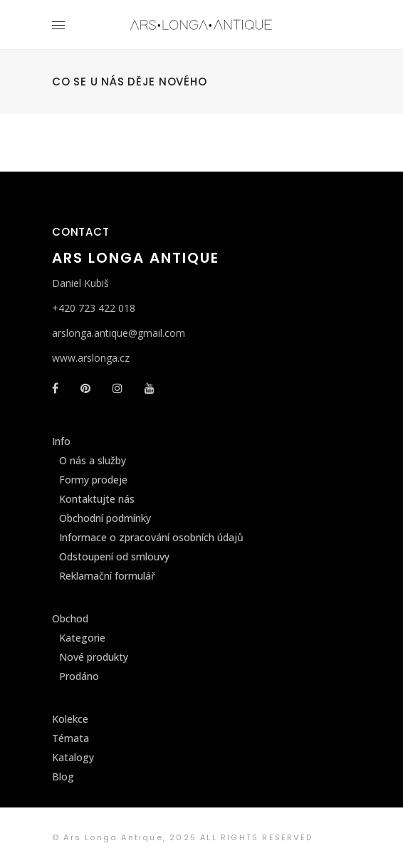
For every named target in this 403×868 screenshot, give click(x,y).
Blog (63, 777)
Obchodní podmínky (105, 518)
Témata (70, 738)
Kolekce (70, 719)
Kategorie (82, 638)
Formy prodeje (93, 480)
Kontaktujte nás (97, 499)
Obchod (70, 618)
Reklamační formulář (107, 576)
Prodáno (79, 676)
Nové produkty (94, 657)
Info (61, 441)
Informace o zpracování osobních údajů (151, 537)
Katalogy (73, 757)
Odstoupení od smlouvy (114, 556)
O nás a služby (93, 460)
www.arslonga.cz (91, 358)
